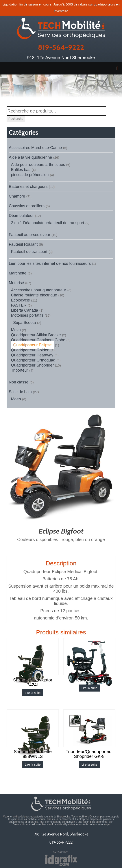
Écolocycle (20, 300)
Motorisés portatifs (27, 315)
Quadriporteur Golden (30, 350)
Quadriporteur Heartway (32, 355)
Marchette (18, 273)
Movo (16, 330)
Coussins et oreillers (27, 206)
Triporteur (19, 370)
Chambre (17, 196)
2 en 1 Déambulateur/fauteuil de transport (48, 223)
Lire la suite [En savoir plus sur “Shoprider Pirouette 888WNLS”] (33, 764)
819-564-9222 (61, 47)
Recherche (16, 119)
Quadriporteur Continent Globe (38, 340)
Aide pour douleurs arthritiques (38, 165)
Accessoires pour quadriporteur (39, 290)
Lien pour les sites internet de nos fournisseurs (50, 263)
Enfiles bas (21, 170)
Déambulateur (21, 216)
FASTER (19, 305)
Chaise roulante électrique (34, 295)
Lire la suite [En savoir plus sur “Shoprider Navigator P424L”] (33, 693)
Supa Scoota (25, 323)
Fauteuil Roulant (23, 244)
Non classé (19, 382)
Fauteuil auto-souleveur (30, 235)
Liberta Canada (25, 310)
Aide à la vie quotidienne (30, 157)
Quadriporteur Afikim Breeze (36, 335)
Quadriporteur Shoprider (32, 365)
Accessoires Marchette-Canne (35, 148)
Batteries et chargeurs (28, 187)
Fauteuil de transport (29, 252)
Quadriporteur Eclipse (32, 345)
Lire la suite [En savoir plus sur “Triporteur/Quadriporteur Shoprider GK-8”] (89, 764)
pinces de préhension (30, 175)
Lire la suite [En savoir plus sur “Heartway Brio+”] (89, 688)
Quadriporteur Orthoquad (33, 360)
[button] (61, 68)
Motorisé (16, 283)
